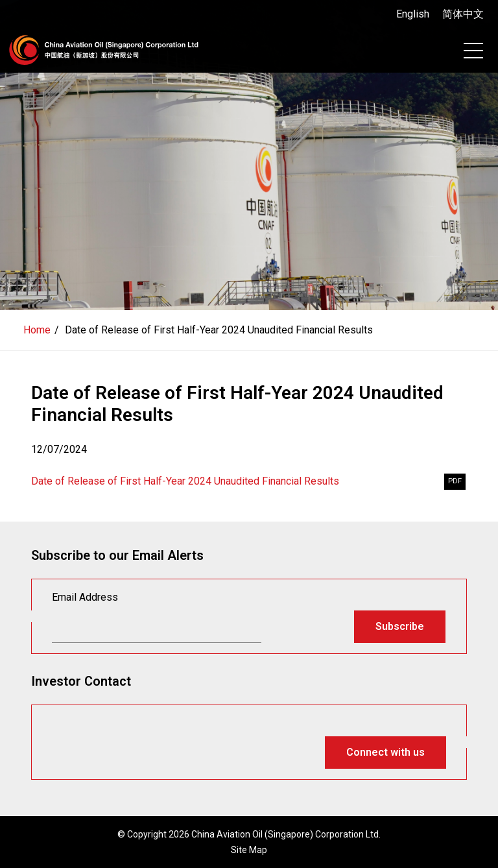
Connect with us (385, 752)
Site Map (249, 850)
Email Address (85, 597)
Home (37, 330)
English (413, 14)
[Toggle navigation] (473, 51)
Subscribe (400, 626)
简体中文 (463, 14)
